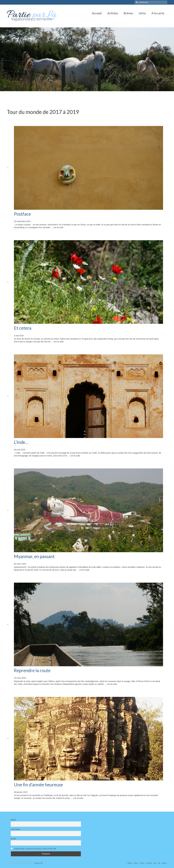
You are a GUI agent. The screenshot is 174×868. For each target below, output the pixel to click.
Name (13, 820)
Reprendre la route (32, 670)
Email (13, 839)
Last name (15, 829)
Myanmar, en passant (34, 556)
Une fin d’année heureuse (38, 785)
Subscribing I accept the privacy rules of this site (33, 849)
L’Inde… (21, 442)
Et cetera (23, 328)
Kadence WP (39, 863)
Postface (22, 214)
